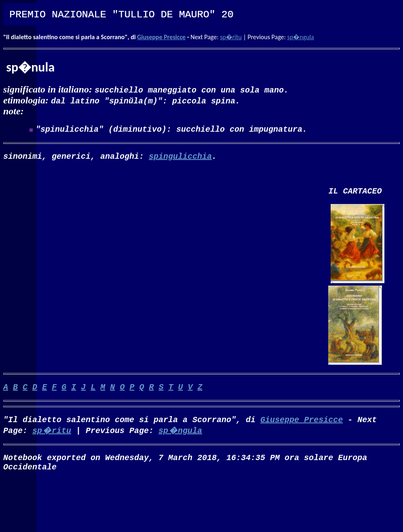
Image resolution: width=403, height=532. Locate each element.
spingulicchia (180, 159)
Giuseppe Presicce (161, 37)
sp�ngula (300, 37)
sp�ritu (231, 37)
